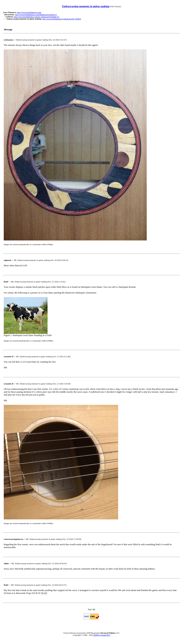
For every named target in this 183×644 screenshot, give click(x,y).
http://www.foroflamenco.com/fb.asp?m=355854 (62, 19)
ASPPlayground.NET (102, 635)
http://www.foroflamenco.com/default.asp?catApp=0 (36, 15)
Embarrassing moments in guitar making (86, 6)
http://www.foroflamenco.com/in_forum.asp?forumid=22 (36, 17)
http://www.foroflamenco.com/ (29, 12)
